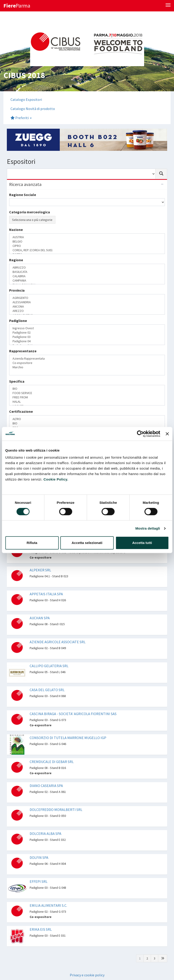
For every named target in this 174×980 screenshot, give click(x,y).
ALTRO (87, 419)
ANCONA (87, 307)
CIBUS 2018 (24, 75)
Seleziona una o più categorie (32, 220)
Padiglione (18, 321)
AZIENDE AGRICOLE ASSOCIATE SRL (58, 642)
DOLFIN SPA (39, 857)
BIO (87, 389)
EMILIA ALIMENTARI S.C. (48, 905)
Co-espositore (87, 363)
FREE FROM (87, 397)
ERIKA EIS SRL (41, 929)
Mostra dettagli (148, 528)
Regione (16, 260)
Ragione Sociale (23, 195)
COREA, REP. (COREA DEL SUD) (87, 250)
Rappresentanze (23, 351)
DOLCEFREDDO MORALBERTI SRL (56, 810)
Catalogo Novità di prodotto (33, 109)
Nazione (16, 230)
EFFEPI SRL (39, 881)
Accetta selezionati (87, 543)
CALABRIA (87, 276)
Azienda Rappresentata (87, 359)
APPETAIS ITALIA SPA (46, 594)
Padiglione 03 (87, 337)
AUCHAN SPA (40, 618)
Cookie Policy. (56, 479)
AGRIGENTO (87, 298)
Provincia (17, 290)
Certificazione (21, 411)
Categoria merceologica (30, 212)
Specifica (17, 381)
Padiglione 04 (87, 341)
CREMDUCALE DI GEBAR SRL (52, 762)
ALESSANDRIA (87, 302)
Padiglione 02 (87, 333)
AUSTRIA (87, 237)
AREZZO (87, 311)
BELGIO (87, 242)
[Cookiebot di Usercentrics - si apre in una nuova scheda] (140, 434)
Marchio (87, 367)
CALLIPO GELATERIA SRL (49, 666)
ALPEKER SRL (40, 570)
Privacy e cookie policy (87, 975)
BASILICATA (87, 272)
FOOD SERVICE (87, 393)
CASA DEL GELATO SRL (47, 690)
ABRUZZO (87, 268)
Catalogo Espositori (26, 99)
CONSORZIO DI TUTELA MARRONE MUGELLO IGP (68, 738)
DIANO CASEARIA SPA (46, 786)
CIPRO (87, 246)
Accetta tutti (142, 543)
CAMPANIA (87, 281)
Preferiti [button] (21, 118)
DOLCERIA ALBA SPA (45, 834)
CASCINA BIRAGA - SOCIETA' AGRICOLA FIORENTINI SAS (73, 714)
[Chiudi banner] (167, 434)
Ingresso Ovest (87, 328)
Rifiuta (32, 543)
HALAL (87, 402)
